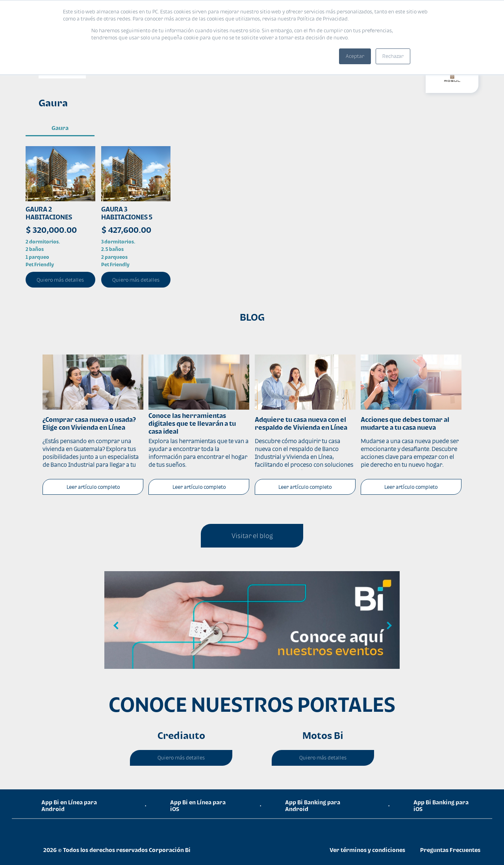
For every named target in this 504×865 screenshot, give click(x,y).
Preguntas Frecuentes (450, 850)
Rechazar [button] (393, 56)
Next (388, 626)
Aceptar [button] (355, 56)
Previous (116, 626)
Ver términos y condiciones (367, 850)
